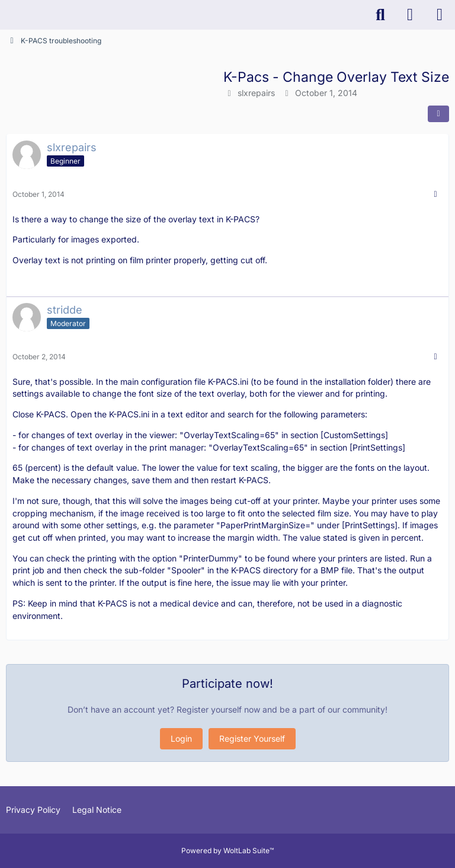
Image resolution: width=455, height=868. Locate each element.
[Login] (410, 15)
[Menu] (440, 15)
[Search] (380, 15)
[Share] (438, 114)
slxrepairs (256, 93)
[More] (435, 194)
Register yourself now (218, 709)
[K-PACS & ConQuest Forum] (6, 15)
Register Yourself (252, 738)
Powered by (227, 851)
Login (181, 738)
